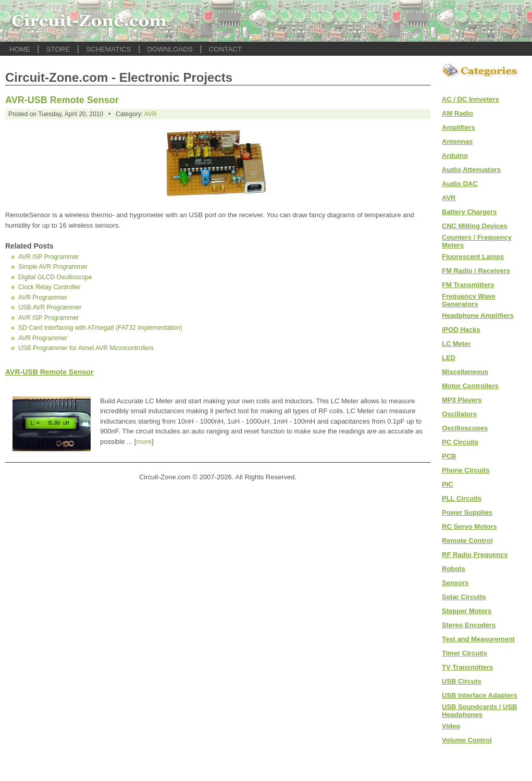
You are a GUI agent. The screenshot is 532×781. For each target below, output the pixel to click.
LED (449, 358)
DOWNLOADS (170, 49)
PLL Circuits (462, 498)
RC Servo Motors (469, 526)
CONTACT (225, 49)
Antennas (457, 141)
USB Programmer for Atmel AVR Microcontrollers (86, 348)
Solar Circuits (464, 597)
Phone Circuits (466, 470)
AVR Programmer (43, 297)
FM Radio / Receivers (476, 271)
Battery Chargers (469, 212)
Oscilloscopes (465, 428)
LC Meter (456, 344)
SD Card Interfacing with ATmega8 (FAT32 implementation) (100, 328)
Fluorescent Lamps (473, 257)
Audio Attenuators (471, 170)
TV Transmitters (467, 667)
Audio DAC (460, 184)
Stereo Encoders (469, 625)
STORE (58, 49)
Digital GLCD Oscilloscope (55, 277)
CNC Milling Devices (475, 226)
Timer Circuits (465, 653)
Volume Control (467, 740)
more (144, 442)
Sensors (455, 583)
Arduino (455, 156)
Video (451, 726)
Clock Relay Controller (49, 287)
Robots (454, 569)
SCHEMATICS (108, 49)
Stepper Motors (467, 611)
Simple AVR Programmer (53, 267)
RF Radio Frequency (475, 555)
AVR (151, 114)
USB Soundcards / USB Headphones (479, 711)
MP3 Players (462, 400)
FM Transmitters (468, 285)
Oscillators (459, 414)
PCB (449, 456)
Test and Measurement (478, 639)
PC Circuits (460, 442)
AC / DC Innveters (471, 99)
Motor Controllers (470, 386)
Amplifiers (459, 127)
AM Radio (457, 113)
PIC (448, 484)
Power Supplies (467, 512)
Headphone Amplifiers (478, 315)
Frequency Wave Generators (469, 300)
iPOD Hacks (461, 330)
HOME (20, 49)
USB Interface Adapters (480, 695)
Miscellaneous (465, 372)
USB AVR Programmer (50, 307)
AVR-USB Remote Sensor (62, 100)
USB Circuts (462, 681)
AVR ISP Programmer (48, 257)
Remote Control (467, 541)
